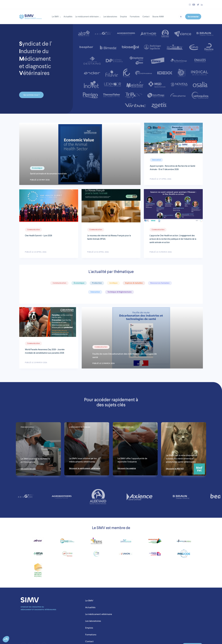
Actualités (68, 17)
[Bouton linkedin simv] (202, 5)
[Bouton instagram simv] (190, 5)
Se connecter (193, 17)
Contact (146, 17)
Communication (33, 230)
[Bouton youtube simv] (194, 5)
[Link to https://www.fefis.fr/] (96, 542)
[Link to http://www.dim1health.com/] (67, 555)
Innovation (156, 160)
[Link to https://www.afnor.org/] (38, 542)
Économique (37, 168)
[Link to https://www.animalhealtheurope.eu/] (67, 542)
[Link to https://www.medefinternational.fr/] (155, 555)
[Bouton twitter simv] (198, 5)
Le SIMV (55, 17)
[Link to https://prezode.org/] (184, 555)
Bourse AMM (158, 17)
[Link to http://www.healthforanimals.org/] (126, 542)
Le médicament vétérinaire (87, 17)
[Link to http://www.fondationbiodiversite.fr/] (96, 555)
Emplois (123, 17)
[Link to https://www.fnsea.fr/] (38, 571)
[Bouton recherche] (181, 16)
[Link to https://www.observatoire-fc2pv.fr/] (155, 542)
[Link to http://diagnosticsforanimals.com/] (184, 542)
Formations (135, 17)
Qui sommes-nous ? (31, 95)
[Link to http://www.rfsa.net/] (38, 555)
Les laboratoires (110, 17)
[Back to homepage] (31, 16)
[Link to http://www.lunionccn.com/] (126, 555)
